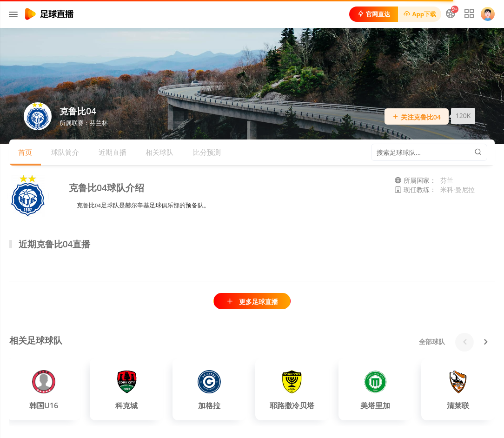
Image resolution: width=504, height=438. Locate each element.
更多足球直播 (252, 302)
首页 (25, 152)
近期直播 (113, 152)
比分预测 (207, 152)
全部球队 (432, 342)
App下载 (420, 14)
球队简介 (65, 152)
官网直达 (374, 14)
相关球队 (159, 152)
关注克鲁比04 (417, 117)
